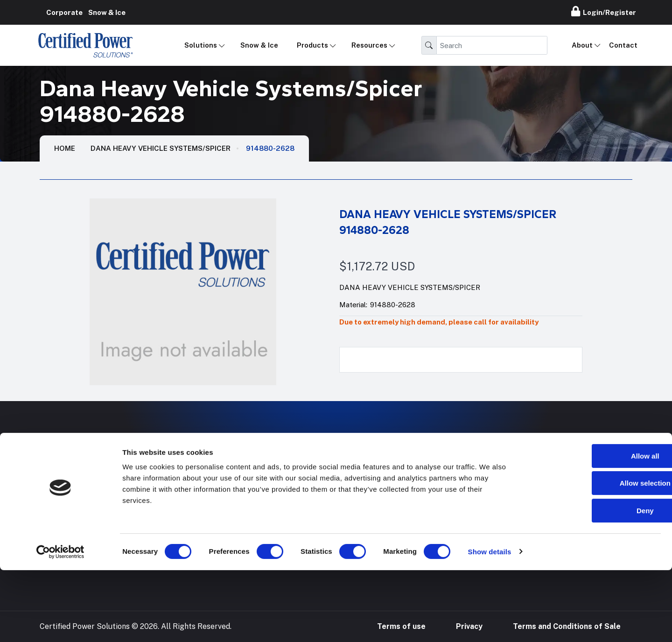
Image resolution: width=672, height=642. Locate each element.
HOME (65, 148)
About (582, 45)
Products (312, 45)
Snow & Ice (259, 45)
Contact (623, 45)
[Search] (492, 45)
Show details (490, 624)
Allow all (594, 528)
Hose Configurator (410, 485)
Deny (594, 582)
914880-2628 (270, 148)
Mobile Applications (282, 485)
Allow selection (594, 555)
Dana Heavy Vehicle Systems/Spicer (161, 148)
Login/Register (604, 11)
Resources (369, 45)
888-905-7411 (530, 485)
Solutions (201, 45)
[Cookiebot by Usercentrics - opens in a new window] (60, 624)
